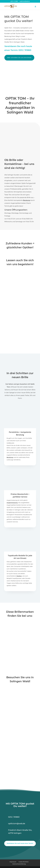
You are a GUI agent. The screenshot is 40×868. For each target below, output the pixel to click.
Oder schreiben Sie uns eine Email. (19, 58)
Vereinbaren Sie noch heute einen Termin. (20, 843)
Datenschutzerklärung (19, 864)
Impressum (13, 862)
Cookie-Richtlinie (24, 862)
